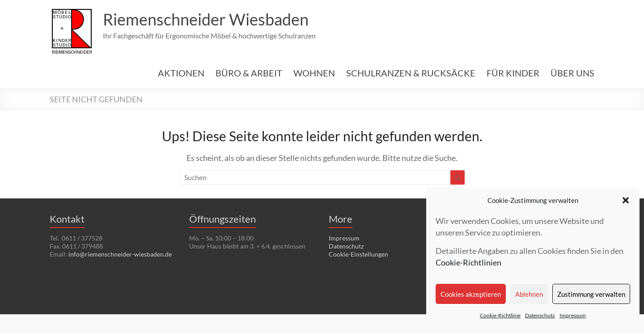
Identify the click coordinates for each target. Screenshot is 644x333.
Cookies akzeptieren (471, 294)
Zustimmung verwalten (591, 294)
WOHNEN (314, 73)
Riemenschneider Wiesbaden (206, 19)
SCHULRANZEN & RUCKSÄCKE (411, 73)
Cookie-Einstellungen (358, 254)
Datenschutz (540, 315)
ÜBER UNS (572, 73)
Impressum (573, 315)
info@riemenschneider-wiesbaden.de (120, 254)
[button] (626, 200)
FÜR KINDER (513, 73)
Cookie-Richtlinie (500, 315)
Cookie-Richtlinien (468, 262)
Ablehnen (529, 294)
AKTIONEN (181, 73)
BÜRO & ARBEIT (249, 73)
